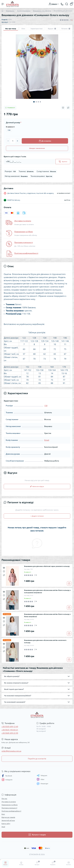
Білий (47, 440)
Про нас (4, 799)
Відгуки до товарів (8, 817)
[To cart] (69, 583)
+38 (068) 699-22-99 (10, 733)
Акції (3, 827)
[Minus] (8, 141)
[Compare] (4, 575)
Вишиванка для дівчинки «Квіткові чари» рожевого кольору (47, 566)
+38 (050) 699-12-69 (10, 727)
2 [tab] (36, 102)
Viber (41, 779)
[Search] (67, 4)
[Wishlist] (4, 571)
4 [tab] (40, 102)
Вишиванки (10, 11)
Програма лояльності (24, 242)
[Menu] (3, 4)
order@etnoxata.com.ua (11, 751)
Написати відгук (37, 486)
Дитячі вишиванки (24, 11)
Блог (3, 814)
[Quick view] (4, 567)
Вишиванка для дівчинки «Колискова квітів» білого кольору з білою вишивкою (47, 615)
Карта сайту (6, 824)
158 (9, 130)
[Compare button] (68, 108)
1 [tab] (34, 102)
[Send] (63, 162)
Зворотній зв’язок (8, 820)
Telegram (42, 776)
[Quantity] (13, 141)
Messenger (42, 784)
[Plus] (17, 141)
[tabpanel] (37, 67)
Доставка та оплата (23, 221)
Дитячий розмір (14, 123)
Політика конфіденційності (26, 253)
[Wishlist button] (63, 108)
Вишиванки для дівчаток (42, 11)
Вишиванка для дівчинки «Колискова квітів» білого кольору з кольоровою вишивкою (47, 591)
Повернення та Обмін (24, 232)
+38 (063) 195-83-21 (10, 730)
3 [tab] (38, 102)
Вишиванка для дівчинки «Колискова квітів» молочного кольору (45, 641)
